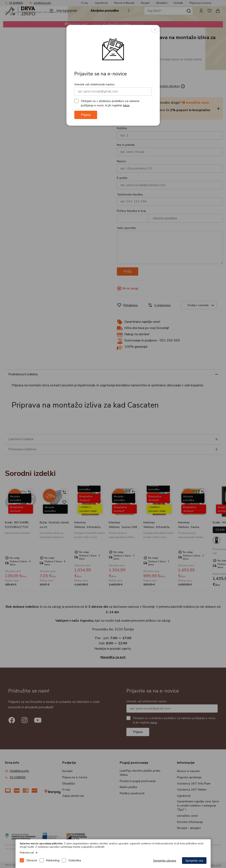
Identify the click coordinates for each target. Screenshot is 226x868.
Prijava (86, 115)
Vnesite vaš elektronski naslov (94, 84)
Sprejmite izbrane (165, 861)
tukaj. (126, 105)
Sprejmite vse (194, 861)
